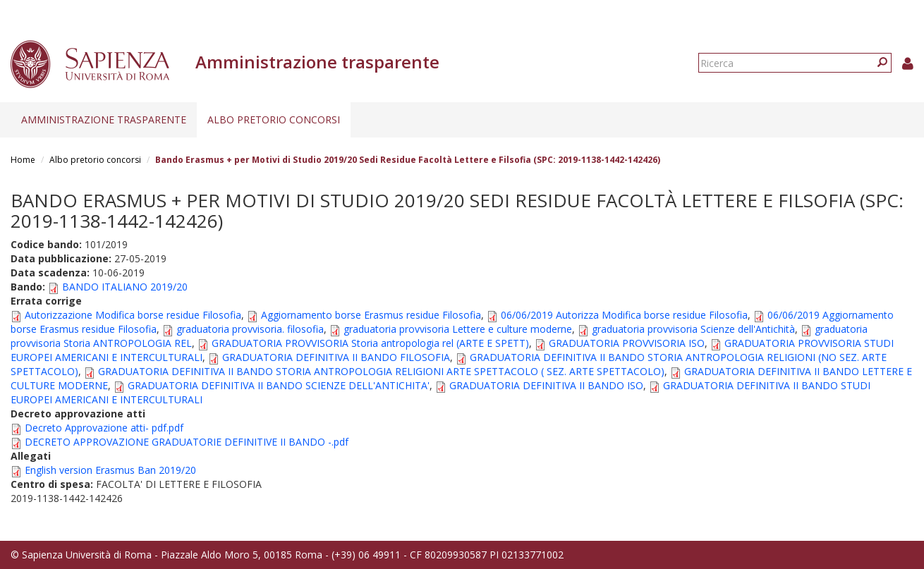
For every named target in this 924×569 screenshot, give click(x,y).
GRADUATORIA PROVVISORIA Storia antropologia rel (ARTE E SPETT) (370, 343)
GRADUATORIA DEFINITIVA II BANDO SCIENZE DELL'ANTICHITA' (279, 385)
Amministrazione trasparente (104, 120)
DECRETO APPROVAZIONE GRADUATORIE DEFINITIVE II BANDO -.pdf (187, 442)
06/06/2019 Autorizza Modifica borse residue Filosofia (624, 315)
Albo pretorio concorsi (274, 120)
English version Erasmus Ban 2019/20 (110, 470)
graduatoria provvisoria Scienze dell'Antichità (693, 329)
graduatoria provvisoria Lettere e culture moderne (458, 329)
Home (23, 160)
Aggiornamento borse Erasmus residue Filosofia (371, 315)
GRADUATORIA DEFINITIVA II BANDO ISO (546, 385)
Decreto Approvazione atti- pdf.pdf (104, 428)
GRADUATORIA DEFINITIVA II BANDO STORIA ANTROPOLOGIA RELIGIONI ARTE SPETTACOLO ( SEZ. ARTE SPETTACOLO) (381, 371)
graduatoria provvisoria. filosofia (250, 329)
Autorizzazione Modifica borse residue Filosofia (133, 315)
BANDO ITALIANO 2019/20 (125, 287)
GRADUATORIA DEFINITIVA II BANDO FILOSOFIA (336, 357)
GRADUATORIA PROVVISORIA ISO (627, 343)
